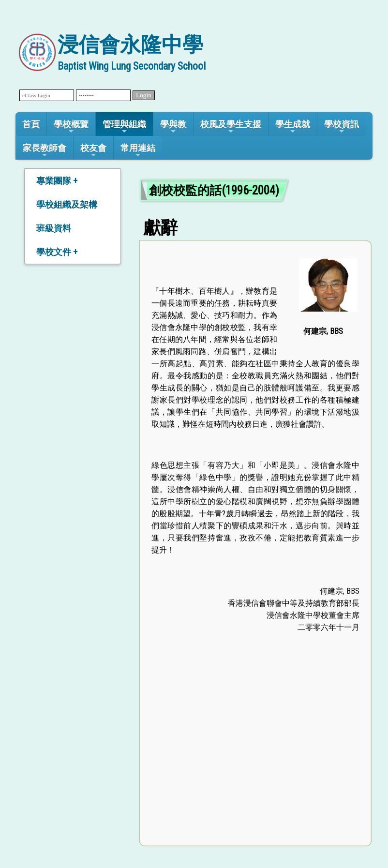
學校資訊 (342, 127)
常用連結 (138, 151)
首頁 (31, 124)
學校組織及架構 (67, 204)
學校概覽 (71, 127)
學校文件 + (57, 252)
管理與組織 (124, 127)
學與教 (173, 127)
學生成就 (293, 127)
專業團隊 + (57, 181)
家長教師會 (45, 151)
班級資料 (54, 228)
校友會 (93, 151)
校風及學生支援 (231, 127)
